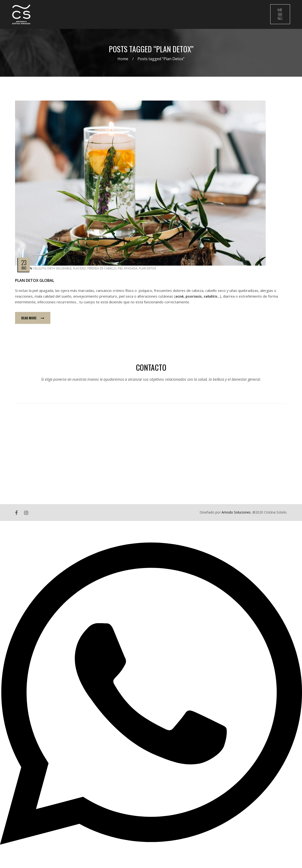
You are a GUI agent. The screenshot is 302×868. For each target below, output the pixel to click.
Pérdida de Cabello (102, 269)
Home (123, 59)
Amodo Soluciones (236, 512)
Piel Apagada (128, 269)
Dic (24, 268)
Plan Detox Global (35, 281)
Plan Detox (148, 269)
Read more (33, 318)
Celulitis (39, 269)
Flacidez (79, 269)
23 (24, 263)
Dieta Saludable (59, 269)
